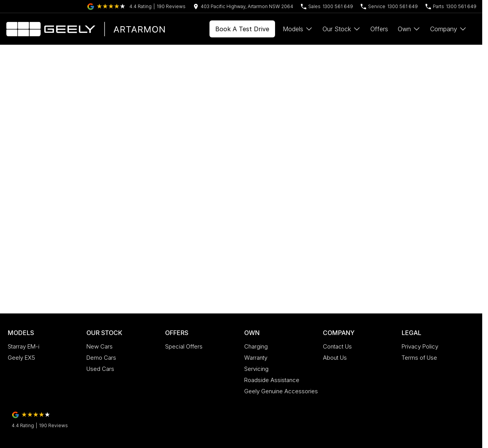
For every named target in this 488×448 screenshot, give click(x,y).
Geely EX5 (21, 358)
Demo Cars (101, 358)
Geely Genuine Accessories (281, 391)
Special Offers (184, 346)
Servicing (256, 369)
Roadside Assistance (272, 380)
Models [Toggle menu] (298, 29)
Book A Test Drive (242, 29)
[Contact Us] (243, 6)
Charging (256, 346)
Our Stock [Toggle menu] (342, 29)
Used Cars (100, 369)
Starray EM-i (24, 346)
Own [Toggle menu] (409, 29)
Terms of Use (419, 358)
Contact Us (337, 346)
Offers (379, 29)
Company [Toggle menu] (448, 29)
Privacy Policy (420, 346)
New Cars (100, 346)
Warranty (256, 358)
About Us (335, 358)
